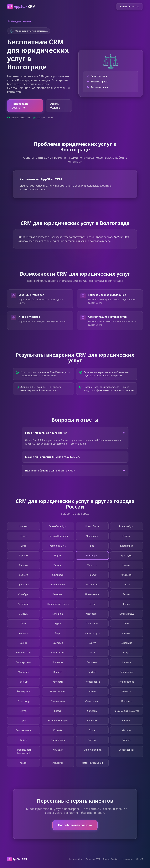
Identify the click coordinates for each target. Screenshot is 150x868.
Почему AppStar (111, 859)
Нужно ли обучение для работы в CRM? (75, 470)
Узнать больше (55, 106)
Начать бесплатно (129, 7)
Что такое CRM (75, 859)
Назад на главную (19, 21)
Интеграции (127, 859)
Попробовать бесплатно (20, 106)
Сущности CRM (93, 859)
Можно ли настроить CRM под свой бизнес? (75, 457)
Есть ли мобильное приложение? (76, 433)
